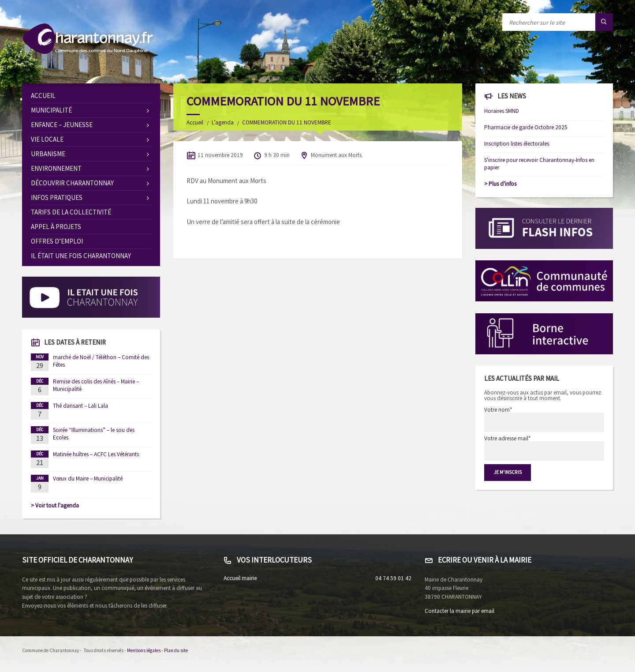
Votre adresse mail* (544, 448)
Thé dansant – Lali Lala (80, 406)
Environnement (56, 168)
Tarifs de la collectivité (71, 212)
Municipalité (51, 110)
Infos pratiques (57, 197)
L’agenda (223, 122)
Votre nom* (544, 419)
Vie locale (47, 139)
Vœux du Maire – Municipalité (88, 479)
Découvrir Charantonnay (72, 183)
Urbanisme (48, 154)
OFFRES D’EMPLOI (57, 241)
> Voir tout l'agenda (55, 505)
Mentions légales (144, 650)
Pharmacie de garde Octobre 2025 (526, 127)
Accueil (195, 122)
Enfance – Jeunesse (62, 125)
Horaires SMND (502, 111)
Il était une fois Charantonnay (81, 256)
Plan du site (176, 650)
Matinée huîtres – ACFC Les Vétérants (96, 454)
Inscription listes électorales (517, 144)
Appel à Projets (56, 227)
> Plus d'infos (500, 184)
